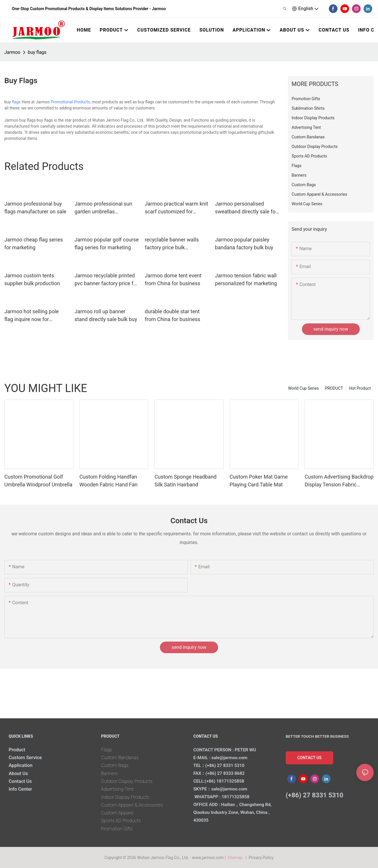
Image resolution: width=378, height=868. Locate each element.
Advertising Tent (117, 789)
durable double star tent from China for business (173, 315)
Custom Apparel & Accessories (132, 805)
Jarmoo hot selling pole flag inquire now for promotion (32, 316)
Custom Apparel (117, 813)
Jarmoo (12, 52)
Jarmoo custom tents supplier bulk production (32, 279)
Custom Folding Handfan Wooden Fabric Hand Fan (109, 481)
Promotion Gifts (117, 829)
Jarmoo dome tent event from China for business (173, 279)
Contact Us (20, 781)
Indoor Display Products (125, 797)
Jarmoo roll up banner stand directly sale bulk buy (106, 315)
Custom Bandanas (120, 758)
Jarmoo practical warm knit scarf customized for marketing (177, 208)
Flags (106, 750)
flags (16, 102)
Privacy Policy (261, 858)
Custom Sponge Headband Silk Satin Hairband (186, 481)
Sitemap (236, 858)
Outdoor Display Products (127, 781)
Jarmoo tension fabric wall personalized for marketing (246, 279)
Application (21, 765)
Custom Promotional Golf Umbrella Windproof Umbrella (38, 481)
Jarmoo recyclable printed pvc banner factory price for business (106, 280)
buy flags (37, 52)
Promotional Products (70, 102)
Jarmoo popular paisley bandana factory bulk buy (244, 243)
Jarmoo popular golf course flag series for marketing (107, 243)
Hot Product (360, 388)
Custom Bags (115, 765)
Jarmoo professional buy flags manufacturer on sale (35, 208)
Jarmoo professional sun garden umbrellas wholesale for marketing (103, 208)
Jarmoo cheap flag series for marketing (34, 243)
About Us (18, 773)
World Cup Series (303, 388)
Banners (109, 773)
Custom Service (25, 758)
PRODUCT (334, 388)
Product (17, 750)
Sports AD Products (121, 821)
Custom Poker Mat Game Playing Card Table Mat (259, 481)
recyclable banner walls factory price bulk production (172, 244)
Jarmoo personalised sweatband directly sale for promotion (246, 208)
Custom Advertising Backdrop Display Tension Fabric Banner (339, 481)
